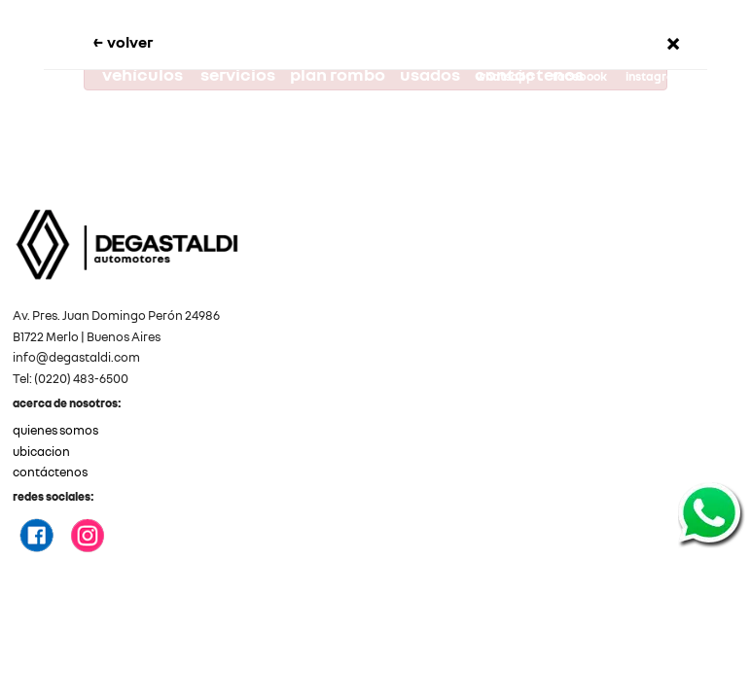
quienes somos (55, 430)
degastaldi (580, 109)
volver (162, 41)
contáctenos (50, 472)
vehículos (183, 75)
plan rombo (376, 75)
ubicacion (41, 452)
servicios (277, 75)
